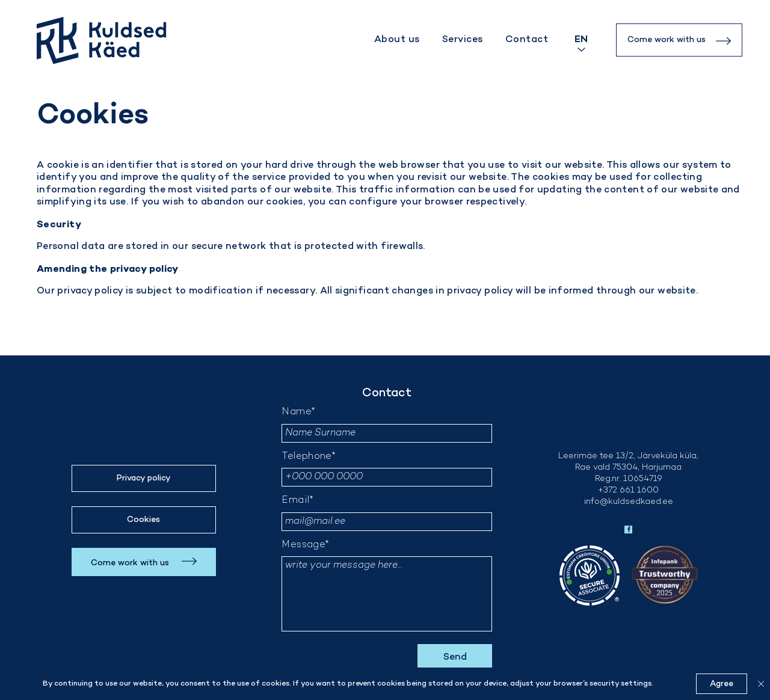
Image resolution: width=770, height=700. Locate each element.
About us (397, 40)
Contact (527, 40)
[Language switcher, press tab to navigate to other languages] (581, 40)
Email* (297, 501)
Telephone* (309, 457)
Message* (305, 545)
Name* (298, 412)
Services (463, 40)
